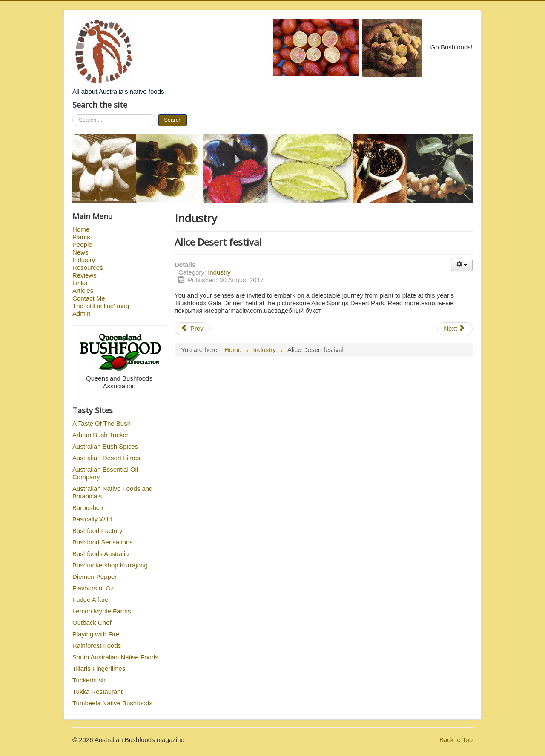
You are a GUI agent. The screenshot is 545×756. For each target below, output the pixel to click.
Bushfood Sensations (103, 542)
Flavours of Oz (93, 588)
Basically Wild (92, 519)
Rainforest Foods (97, 646)
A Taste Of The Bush (102, 423)
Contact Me (89, 298)
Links (80, 283)
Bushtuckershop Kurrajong (110, 565)
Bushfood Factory (98, 531)
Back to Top (456, 740)
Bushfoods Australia (101, 554)
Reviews (85, 275)
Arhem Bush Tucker (100, 435)
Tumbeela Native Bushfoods (112, 703)
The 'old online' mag (101, 306)
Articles (83, 291)
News (80, 252)
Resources (88, 268)
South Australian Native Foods (115, 657)
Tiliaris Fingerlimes (99, 669)
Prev (192, 328)
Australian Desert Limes (106, 458)
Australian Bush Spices (105, 446)
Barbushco (88, 508)
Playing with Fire (96, 634)
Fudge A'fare (90, 600)
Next (454, 328)
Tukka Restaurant (98, 692)
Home (81, 229)
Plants (81, 237)
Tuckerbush (89, 680)
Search (173, 120)
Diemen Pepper (95, 577)
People (82, 245)
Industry (84, 260)
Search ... (73, 114)
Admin (82, 314)
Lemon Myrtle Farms (102, 611)
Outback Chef (92, 623)
